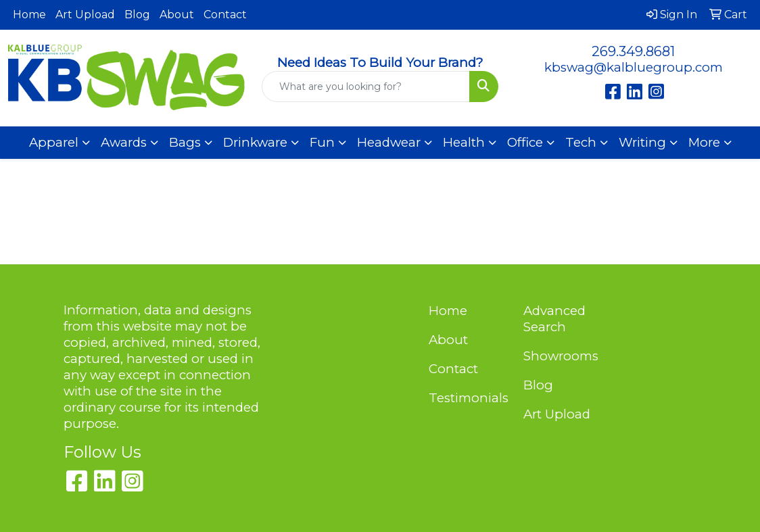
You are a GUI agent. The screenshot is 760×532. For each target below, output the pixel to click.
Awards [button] (124, 142)
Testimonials (468, 398)
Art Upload (85, 15)
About (177, 15)
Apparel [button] (54, 142)
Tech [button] (581, 142)
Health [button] (464, 142)
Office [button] (525, 142)
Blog (137, 15)
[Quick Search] (366, 87)
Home (29, 15)
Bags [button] (185, 142)
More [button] (704, 142)
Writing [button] (642, 142)
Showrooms (561, 356)
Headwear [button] (389, 142)
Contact (225, 15)
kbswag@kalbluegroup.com (634, 67)
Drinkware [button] (255, 142)
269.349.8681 (633, 51)
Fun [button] (322, 142)
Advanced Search (554, 319)
